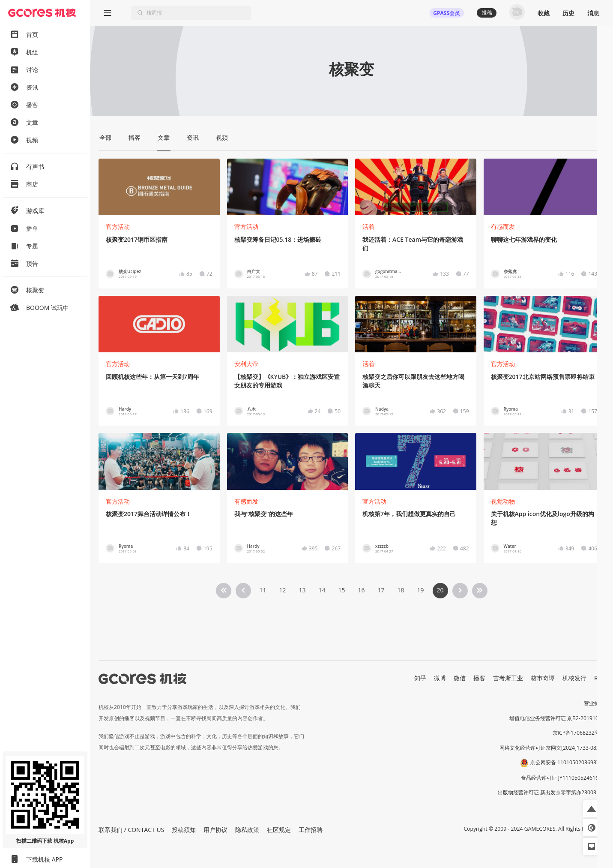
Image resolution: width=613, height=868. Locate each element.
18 (401, 590)
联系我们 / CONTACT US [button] (131, 830)
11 (263, 590)
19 (420, 590)
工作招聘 (311, 830)
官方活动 (118, 227)
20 (440, 590)
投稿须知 (184, 830)
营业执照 (594, 703)
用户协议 (215, 830)
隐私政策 (247, 830)
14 (322, 590)
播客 (479, 678)
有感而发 (503, 227)
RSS (599, 678)
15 (341, 590)
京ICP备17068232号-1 (579, 733)
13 (302, 590)
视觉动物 (503, 501)
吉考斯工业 (508, 678)
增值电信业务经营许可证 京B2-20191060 (557, 718)
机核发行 (574, 678)
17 (381, 590)
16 (361, 590)
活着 (368, 227)
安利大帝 (246, 364)
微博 (440, 678)
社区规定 (279, 830)
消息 (593, 13)
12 (282, 590)
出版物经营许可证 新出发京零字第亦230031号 (551, 792)
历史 (568, 13)
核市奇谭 (543, 678)
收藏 (544, 13)
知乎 (420, 678)
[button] (592, 809)
